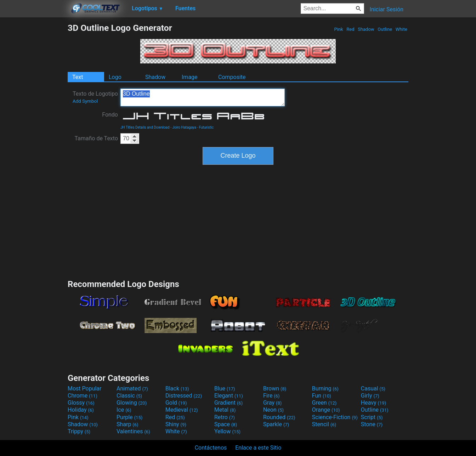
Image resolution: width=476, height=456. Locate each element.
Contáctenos (211, 448)
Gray (272, 403)
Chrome (83, 396)
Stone (372, 424)
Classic (129, 396)
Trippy (79, 431)
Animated (132, 389)
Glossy (81, 403)
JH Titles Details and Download (145, 127)
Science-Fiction (335, 417)
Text (78, 77)
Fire (271, 396)
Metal (225, 410)
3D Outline (203, 97)
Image (190, 77)
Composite (232, 77)
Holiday (81, 410)
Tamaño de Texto (96, 138)
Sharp (127, 424)
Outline (385, 29)
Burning (325, 389)
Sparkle (276, 424)
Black (177, 389)
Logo (115, 77)
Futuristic (206, 127)
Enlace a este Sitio (258, 448)
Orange (326, 410)
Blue (225, 389)
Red (350, 29)
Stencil (324, 424)
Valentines (133, 431)
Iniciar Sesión (386, 9)
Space (226, 424)
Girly (370, 396)
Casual (373, 389)
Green (324, 403)
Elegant (229, 396)
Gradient (228, 403)
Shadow (366, 29)
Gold (176, 403)
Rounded (279, 417)
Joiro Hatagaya (184, 127)
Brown (275, 389)
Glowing (132, 403)
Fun (322, 396)
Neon (273, 410)
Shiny (176, 424)
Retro (225, 417)
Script (372, 417)
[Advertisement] (34, 129)
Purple (129, 417)
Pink (339, 29)
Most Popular (85, 389)
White (401, 29)
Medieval (182, 410)
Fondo (110, 115)
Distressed (184, 396)
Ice (124, 410)
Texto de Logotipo (95, 97)
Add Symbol (85, 101)
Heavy (373, 403)
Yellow (227, 431)
